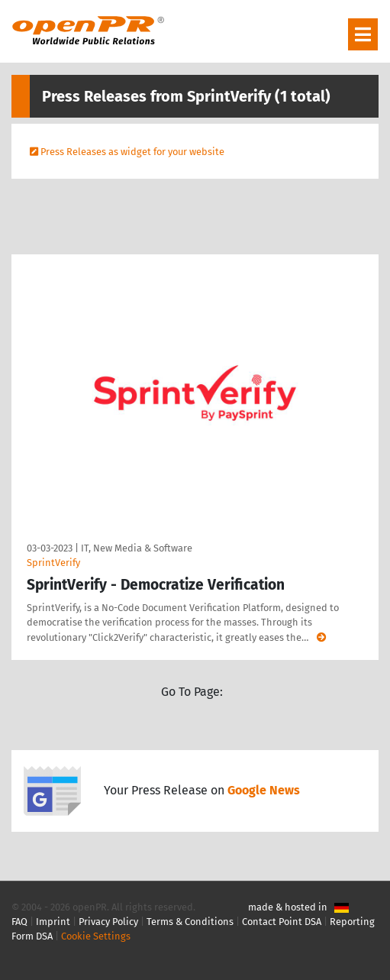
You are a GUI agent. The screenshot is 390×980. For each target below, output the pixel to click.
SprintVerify (53, 563)
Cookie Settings (96, 936)
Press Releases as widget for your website (132, 152)
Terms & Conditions (190, 922)
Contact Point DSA (282, 922)
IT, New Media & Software (137, 548)
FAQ (19, 922)
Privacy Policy (108, 922)
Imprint (53, 922)
